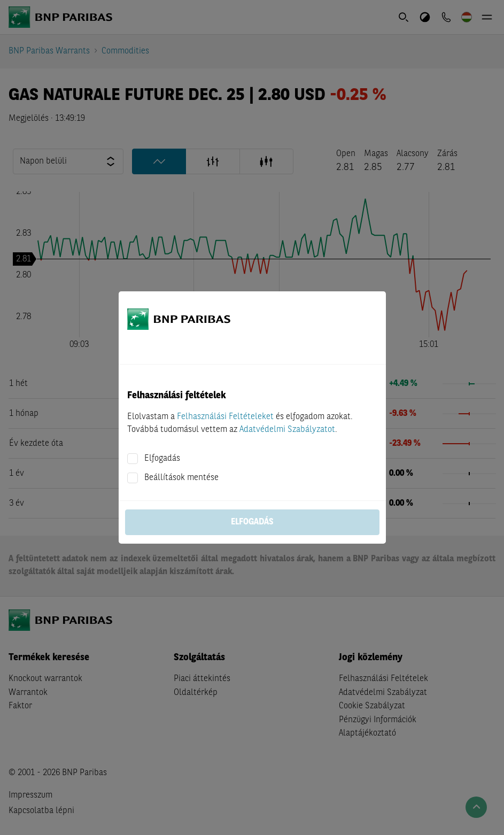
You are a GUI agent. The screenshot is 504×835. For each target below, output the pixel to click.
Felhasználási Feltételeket (225, 417)
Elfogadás (162, 459)
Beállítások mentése (181, 478)
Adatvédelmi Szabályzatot (287, 430)
